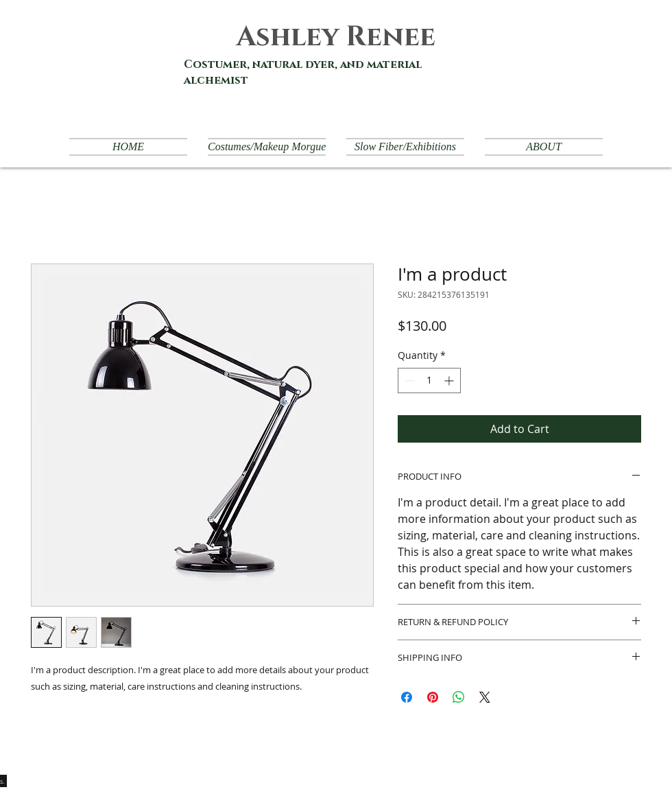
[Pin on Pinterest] (433, 697)
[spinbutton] (429, 381)
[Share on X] (485, 697)
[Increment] (450, 381)
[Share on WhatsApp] (459, 697)
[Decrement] (408, 381)
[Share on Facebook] (407, 697)
